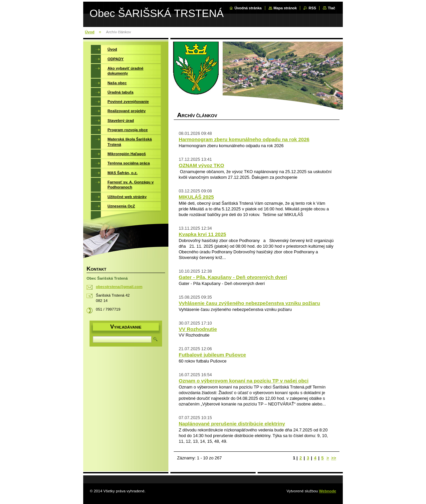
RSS (312, 8)
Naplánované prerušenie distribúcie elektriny (232, 424)
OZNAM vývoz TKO (201, 165)
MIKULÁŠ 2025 (196, 197)
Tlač (331, 8)
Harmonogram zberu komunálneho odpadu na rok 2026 (244, 139)
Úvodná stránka (248, 8)
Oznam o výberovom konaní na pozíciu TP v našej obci (244, 381)
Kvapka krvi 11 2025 (202, 234)
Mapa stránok (285, 8)
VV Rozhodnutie (198, 329)
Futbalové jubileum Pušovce (212, 355)
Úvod (90, 32)
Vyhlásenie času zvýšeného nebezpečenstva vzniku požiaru (249, 303)
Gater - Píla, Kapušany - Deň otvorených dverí (233, 277)
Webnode (327, 491)
